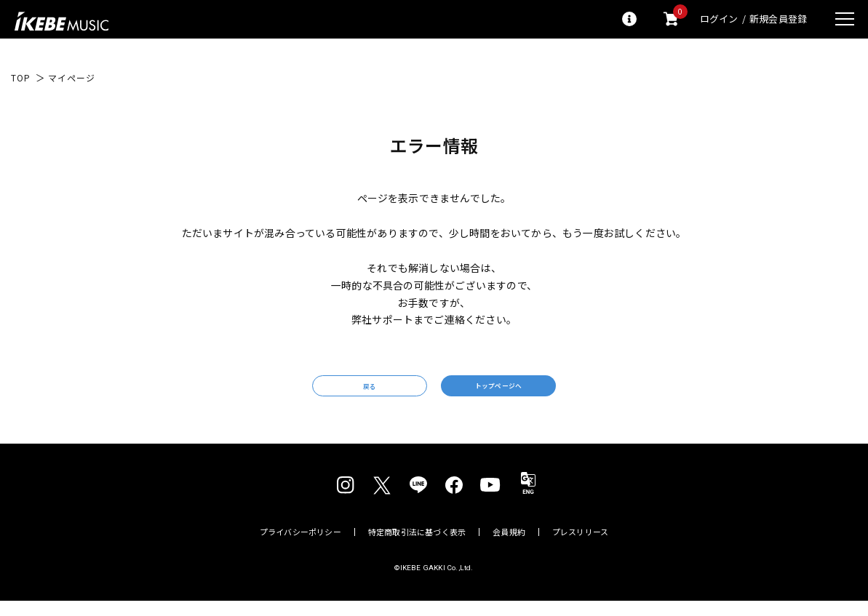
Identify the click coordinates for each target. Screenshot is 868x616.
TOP (21, 78)
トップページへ (538, 393)
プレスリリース (581, 547)
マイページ (71, 78)
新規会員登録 (779, 19)
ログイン (719, 19)
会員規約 (509, 547)
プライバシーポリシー (300, 547)
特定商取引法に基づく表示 (417, 547)
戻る (329, 394)
